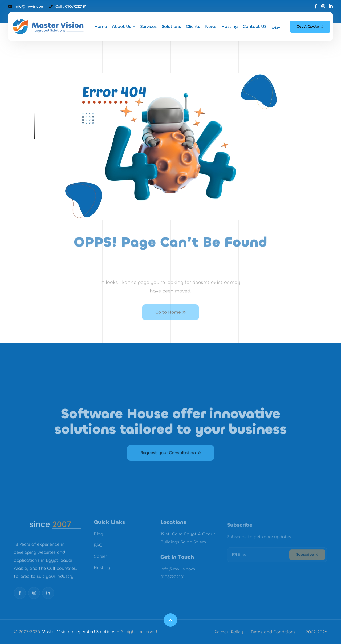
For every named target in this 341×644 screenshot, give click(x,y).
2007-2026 (316, 632)
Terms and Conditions (273, 632)
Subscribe (307, 561)
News (211, 27)
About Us (123, 27)
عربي (276, 27)
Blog (98, 542)
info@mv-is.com (29, 7)
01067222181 (172, 585)
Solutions (171, 27)
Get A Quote (310, 27)
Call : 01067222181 (71, 7)
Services (148, 27)
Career (100, 564)
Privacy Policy (229, 632)
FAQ (98, 553)
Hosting (230, 27)
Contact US (255, 27)
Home (101, 27)
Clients (193, 27)
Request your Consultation (171, 462)
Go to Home (170, 321)
